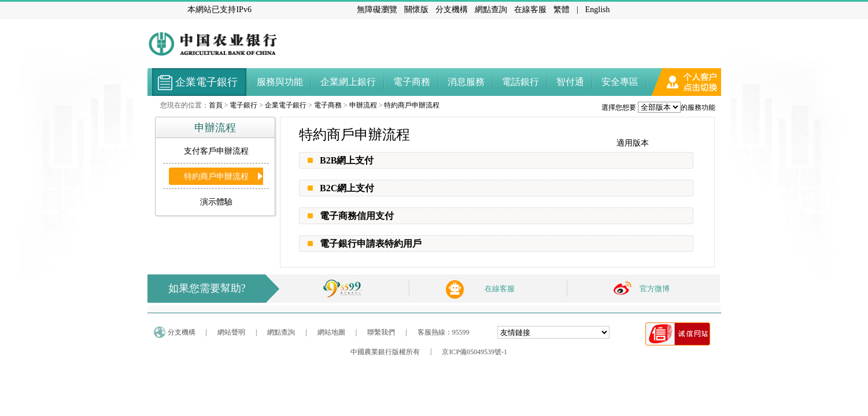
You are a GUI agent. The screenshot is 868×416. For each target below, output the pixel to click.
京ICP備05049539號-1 (474, 352)
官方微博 (655, 289)
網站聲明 (231, 332)
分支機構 (452, 10)
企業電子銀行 (286, 105)
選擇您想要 (619, 107)
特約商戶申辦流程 (412, 105)
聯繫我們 (381, 332)
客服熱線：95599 (444, 332)
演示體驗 (216, 202)
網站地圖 (331, 332)
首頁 (216, 105)
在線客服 (530, 10)
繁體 (562, 10)
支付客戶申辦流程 (216, 151)
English (598, 10)
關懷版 (416, 10)
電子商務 (328, 105)
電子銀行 (243, 105)
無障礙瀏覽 (377, 10)
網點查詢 (491, 10)
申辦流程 (363, 105)
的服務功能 (698, 107)
